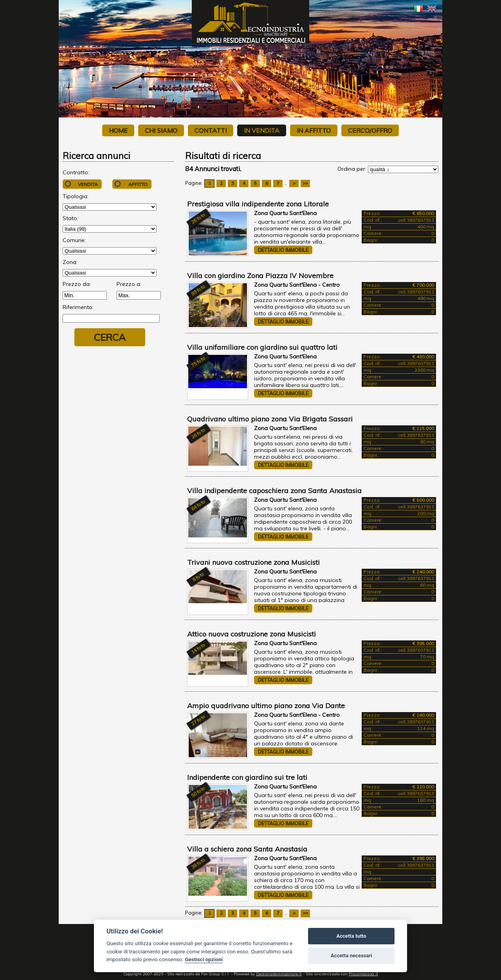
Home (118, 130)
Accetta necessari (351, 956)
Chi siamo (161, 130)
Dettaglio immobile (283, 250)
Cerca (110, 337)
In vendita (262, 130)
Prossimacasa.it (363, 974)
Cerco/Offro (370, 130)
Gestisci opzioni (204, 959)
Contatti (211, 130)
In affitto (314, 130)
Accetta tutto (351, 936)
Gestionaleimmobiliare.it (279, 974)
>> (305, 183)
